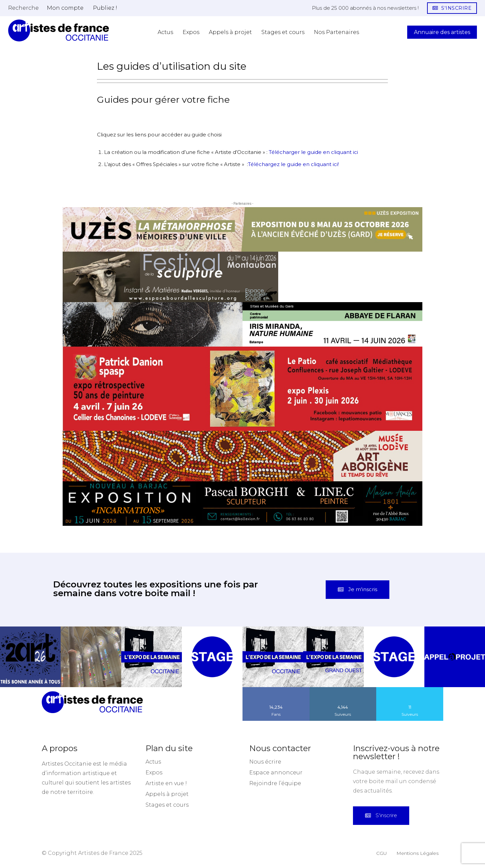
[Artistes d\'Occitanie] (59, 30)
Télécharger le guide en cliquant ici (313, 152)
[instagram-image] (30, 657)
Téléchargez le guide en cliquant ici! (293, 164)
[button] (23, 8)
